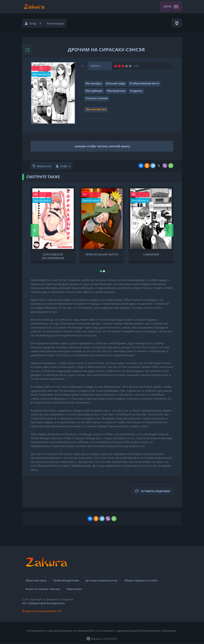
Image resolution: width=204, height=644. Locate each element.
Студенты (136, 91)
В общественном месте (144, 83)
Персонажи (74, 589)
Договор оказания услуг (101, 580)
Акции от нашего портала (43, 589)
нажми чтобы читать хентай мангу (103, 146)
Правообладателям (66, 580)
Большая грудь (116, 83)
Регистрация (55, 23)
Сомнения (151, 255)
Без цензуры (94, 83)
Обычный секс (116, 91)
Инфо (63, 166)
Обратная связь (36, 580)
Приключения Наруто (102, 255)
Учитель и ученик (97, 98)
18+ (41, 68)
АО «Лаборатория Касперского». (44, 603)
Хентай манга (41, 74)
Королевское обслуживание (53, 256)
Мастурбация (94, 91)
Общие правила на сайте (141, 580)
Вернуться (42, 166)
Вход (33, 23)
